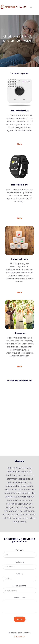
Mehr (20, 144)
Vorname (19, 550)
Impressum (20, 636)
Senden (20, 619)
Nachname (19, 562)
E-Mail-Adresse (19, 586)
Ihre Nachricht (19, 598)
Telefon (19, 574)
